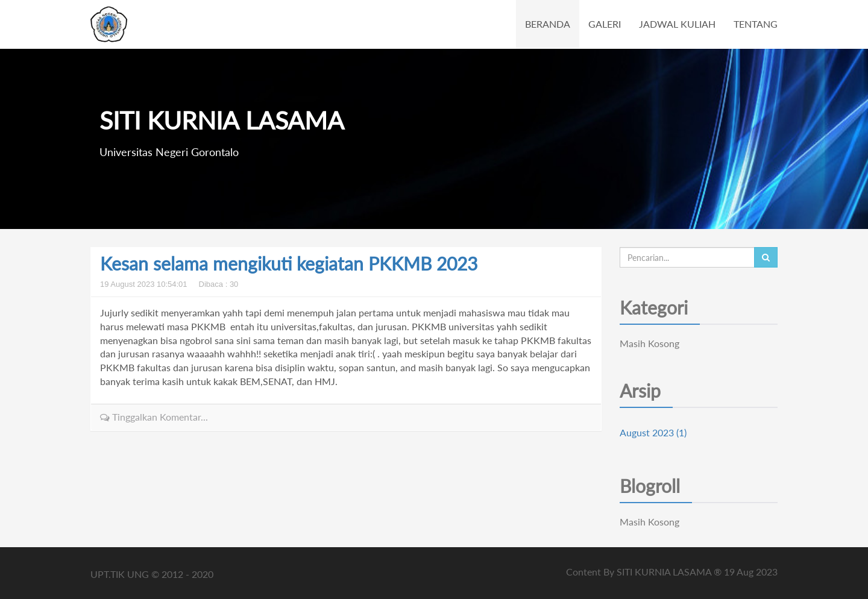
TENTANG (756, 24)
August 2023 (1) (653, 432)
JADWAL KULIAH (677, 24)
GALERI (605, 24)
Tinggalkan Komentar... (154, 417)
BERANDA (548, 24)
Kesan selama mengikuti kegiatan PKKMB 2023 (289, 263)
